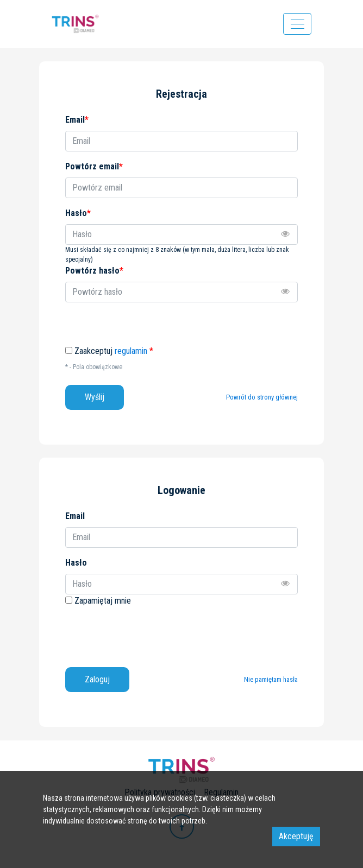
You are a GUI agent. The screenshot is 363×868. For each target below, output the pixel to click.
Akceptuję (296, 836)
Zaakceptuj (114, 351)
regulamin (131, 351)
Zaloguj (97, 679)
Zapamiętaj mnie (103, 601)
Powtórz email (94, 166)
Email (75, 516)
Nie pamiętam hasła (271, 679)
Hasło (76, 563)
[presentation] (148, 633)
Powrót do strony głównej (262, 397)
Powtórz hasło (94, 271)
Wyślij (95, 397)
